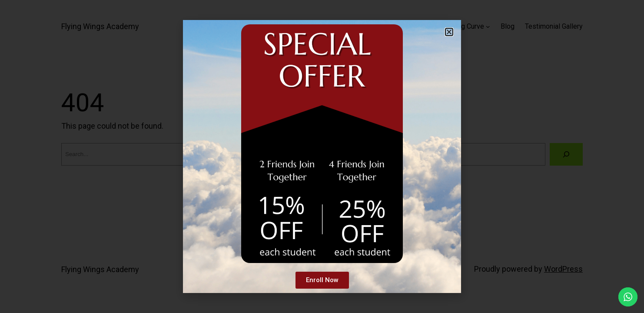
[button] (449, 32)
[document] (322, 156)
